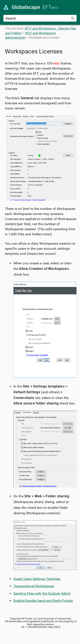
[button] (73, 18)
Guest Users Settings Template (37, 579)
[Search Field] (40, 18)
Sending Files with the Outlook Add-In (42, 593)
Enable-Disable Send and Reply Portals (43, 601)
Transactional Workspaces (34, 586)
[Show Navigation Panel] (74, 7)
